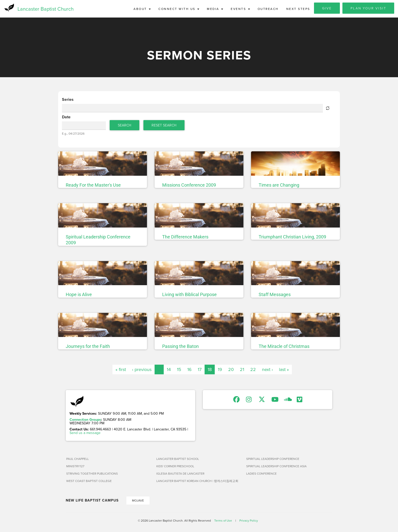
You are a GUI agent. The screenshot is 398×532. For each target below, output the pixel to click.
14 (169, 370)
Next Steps (298, 9)
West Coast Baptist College (89, 481)
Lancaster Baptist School (178, 459)
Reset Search (164, 125)
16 (189, 370)
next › (267, 370)
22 (253, 370)
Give (327, 8)
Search (125, 125)
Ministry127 (75, 466)
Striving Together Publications (92, 473)
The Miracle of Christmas (284, 346)
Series (68, 100)
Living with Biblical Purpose (189, 295)
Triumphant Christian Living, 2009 (292, 237)
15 (179, 370)
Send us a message (85, 433)
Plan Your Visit (368, 8)
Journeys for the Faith (88, 346)
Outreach (268, 9)
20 (231, 370)
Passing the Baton (180, 346)
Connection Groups (85, 420)
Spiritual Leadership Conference (273, 459)
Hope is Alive (79, 295)
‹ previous (142, 370)
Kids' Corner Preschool (175, 466)
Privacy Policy (249, 520)
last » (284, 370)
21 (242, 370)
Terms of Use (223, 520)
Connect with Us (179, 9)
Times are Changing (279, 185)
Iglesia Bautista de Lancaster (180, 473)
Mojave (138, 500)
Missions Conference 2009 (189, 185)
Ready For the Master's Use (93, 185)
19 (220, 370)
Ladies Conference (261, 473)
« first (121, 370)
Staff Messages (275, 295)
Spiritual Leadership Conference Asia (276, 466)
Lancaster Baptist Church (46, 9)
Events (240, 9)
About (142, 9)
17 (200, 370)
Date (66, 117)
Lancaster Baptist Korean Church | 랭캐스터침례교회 (197, 481)
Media (215, 9)
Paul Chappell (78, 459)
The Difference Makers (185, 237)
